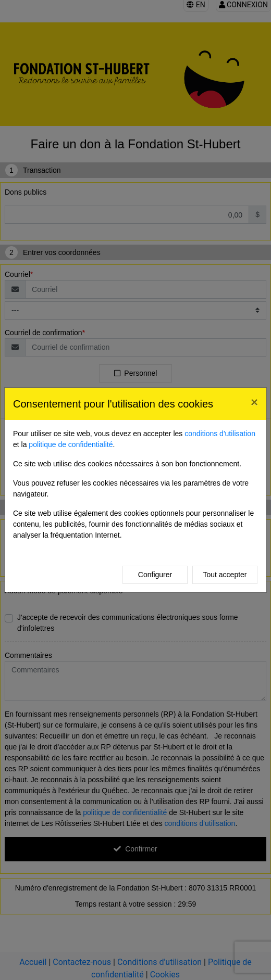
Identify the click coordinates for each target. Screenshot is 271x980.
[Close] (254, 402)
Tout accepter (225, 575)
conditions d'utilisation (220, 434)
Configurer (155, 575)
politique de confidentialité (71, 444)
